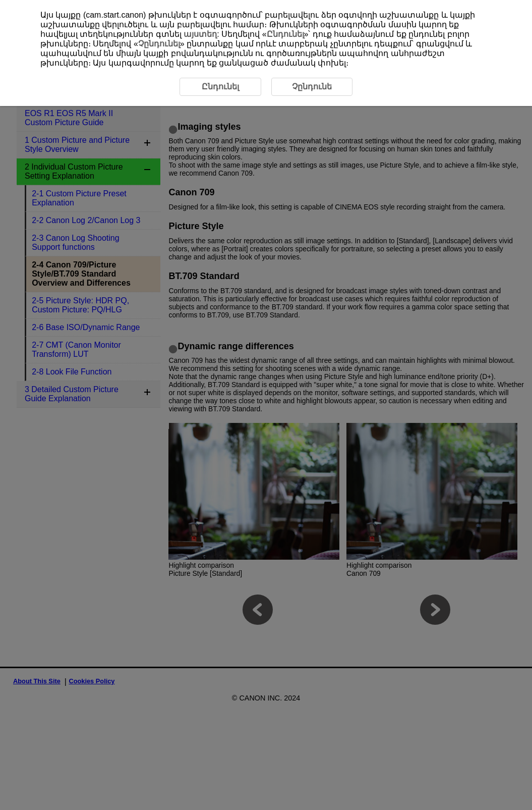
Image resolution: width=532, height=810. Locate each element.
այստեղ (200, 34)
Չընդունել (159, 44)
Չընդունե (312, 87)
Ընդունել (285, 34)
